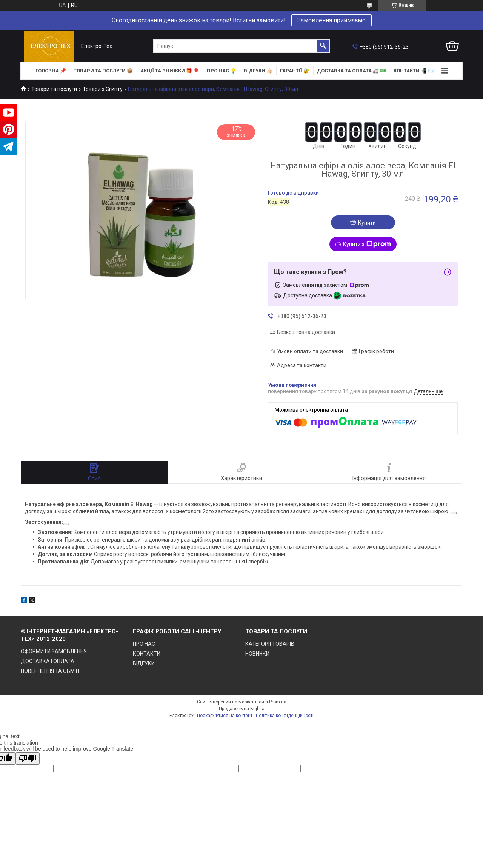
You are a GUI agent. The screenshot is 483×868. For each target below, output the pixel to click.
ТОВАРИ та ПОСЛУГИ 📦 (103, 71)
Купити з (367, 244)
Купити (367, 223)
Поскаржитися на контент (225, 716)
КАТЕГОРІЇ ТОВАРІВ (270, 644)
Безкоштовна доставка (306, 332)
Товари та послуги (54, 89)
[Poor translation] (28, 758)
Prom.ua (278, 702)
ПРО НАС (144, 644)
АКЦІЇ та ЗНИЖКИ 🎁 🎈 (170, 71)
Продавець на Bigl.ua (242, 709)
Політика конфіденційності (285, 716)
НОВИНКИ (257, 654)
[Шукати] (323, 46)
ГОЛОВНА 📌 (51, 71)
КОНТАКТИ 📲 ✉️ (414, 71)
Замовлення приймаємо (331, 20)
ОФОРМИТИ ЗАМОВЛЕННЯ (54, 651)
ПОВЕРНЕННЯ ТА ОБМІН (50, 671)
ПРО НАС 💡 (222, 71)
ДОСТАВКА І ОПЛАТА (48, 661)
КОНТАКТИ (147, 654)
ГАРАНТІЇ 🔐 (295, 71)
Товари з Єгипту (103, 89)
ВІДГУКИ (144, 663)
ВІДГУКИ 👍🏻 (258, 71)
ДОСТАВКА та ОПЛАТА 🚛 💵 (351, 71)
